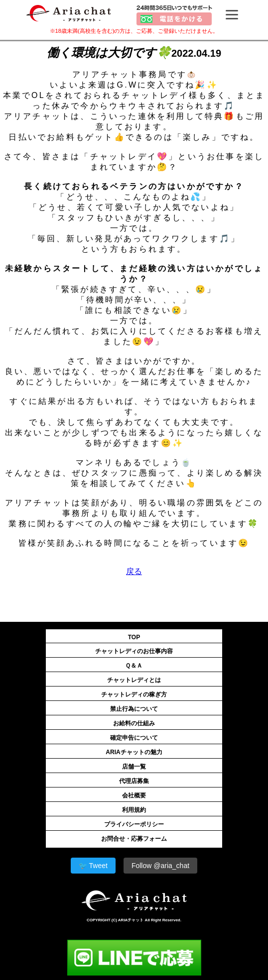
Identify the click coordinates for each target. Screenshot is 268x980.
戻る (134, 571)
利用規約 (134, 810)
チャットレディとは (134, 680)
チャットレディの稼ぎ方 (134, 694)
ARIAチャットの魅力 (134, 752)
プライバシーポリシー (134, 824)
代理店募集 (134, 781)
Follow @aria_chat (160, 866)
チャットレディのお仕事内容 (134, 651)
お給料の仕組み (134, 723)
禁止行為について (134, 709)
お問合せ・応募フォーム (134, 839)
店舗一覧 (134, 767)
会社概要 (134, 795)
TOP (134, 637)
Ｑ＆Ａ (134, 666)
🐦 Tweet (93, 866)
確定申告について (134, 738)
